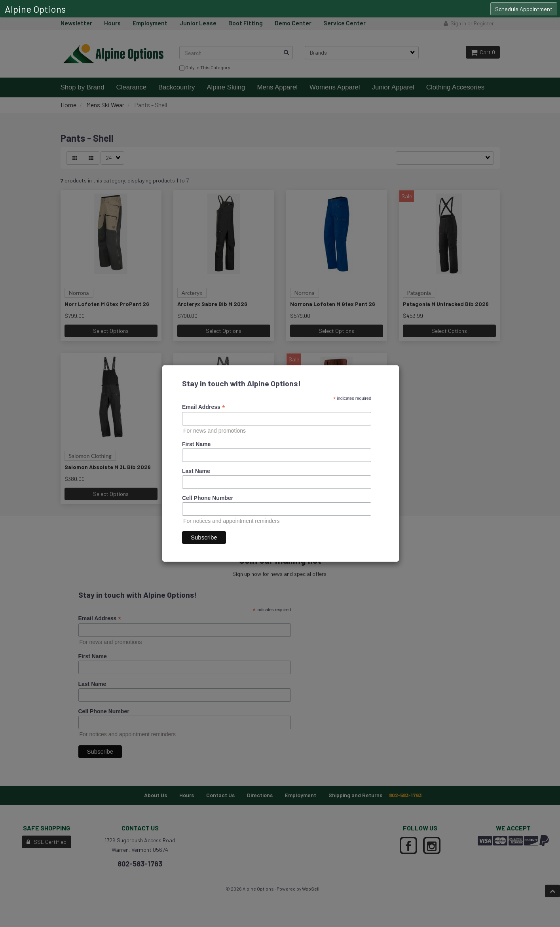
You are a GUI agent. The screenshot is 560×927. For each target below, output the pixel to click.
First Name (196, 444)
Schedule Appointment (524, 9)
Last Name (196, 471)
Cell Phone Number (208, 498)
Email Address (204, 407)
